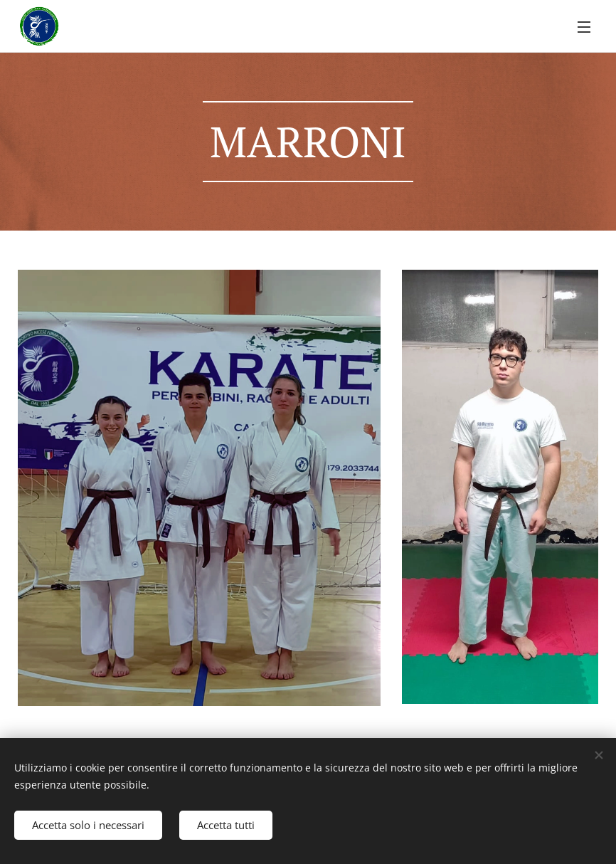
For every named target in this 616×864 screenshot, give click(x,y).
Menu (584, 27)
